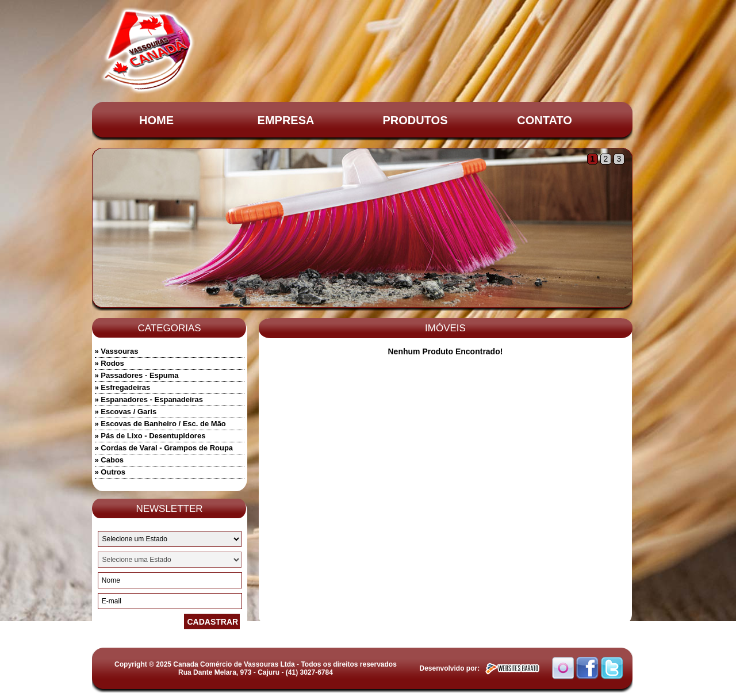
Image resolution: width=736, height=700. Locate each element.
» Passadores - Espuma (137, 375)
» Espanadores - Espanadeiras (149, 399)
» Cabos (110, 460)
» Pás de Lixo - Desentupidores (150, 436)
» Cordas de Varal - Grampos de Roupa (164, 448)
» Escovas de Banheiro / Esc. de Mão (160, 424)
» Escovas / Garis (126, 412)
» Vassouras (117, 351)
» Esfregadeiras (123, 387)
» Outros (110, 472)
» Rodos (110, 363)
